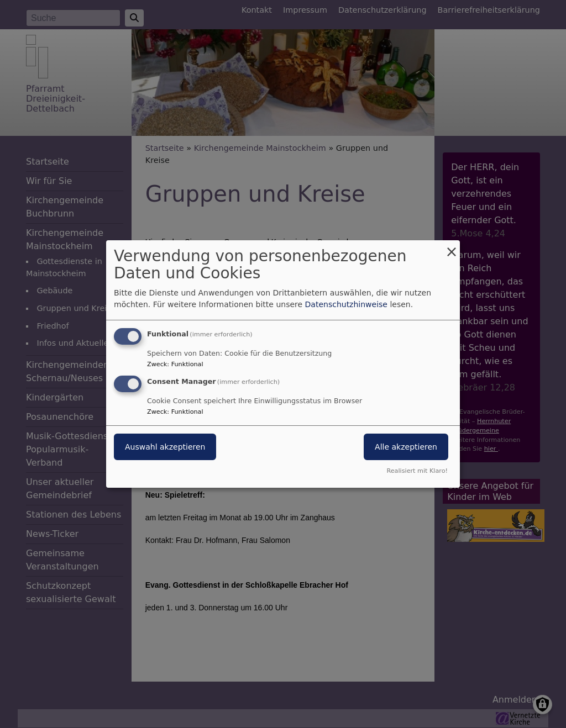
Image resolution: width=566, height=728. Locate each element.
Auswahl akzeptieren (165, 447)
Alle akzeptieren (406, 447)
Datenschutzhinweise (346, 304)
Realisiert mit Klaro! (417, 471)
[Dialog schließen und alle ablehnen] (452, 247)
